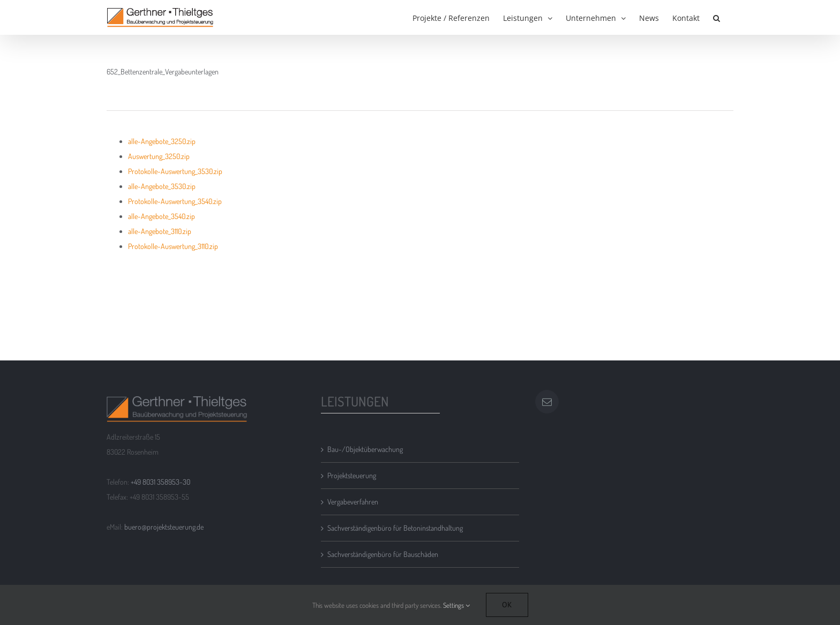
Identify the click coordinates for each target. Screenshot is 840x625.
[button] (717, 17)
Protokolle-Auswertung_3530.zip (175, 171)
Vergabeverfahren (353, 502)
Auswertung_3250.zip (159, 156)
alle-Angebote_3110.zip (160, 231)
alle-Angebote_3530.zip (162, 186)
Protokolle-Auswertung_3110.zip (173, 246)
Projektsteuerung (352, 475)
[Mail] (547, 402)
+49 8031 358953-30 (160, 482)
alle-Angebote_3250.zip (162, 141)
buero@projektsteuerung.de (164, 527)
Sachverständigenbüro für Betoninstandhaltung (395, 528)
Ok (507, 605)
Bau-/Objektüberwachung (365, 449)
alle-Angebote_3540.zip (162, 216)
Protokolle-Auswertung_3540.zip (175, 201)
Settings (456, 605)
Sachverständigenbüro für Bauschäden (383, 554)
